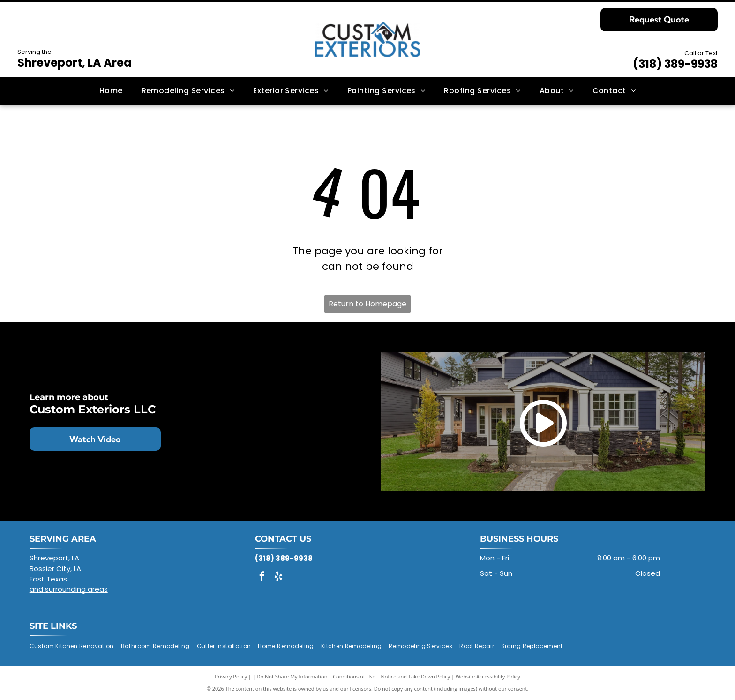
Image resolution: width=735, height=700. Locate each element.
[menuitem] (111, 91)
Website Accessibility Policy (488, 676)
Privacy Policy (231, 676)
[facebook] (262, 577)
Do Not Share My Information (292, 676)
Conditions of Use (354, 676)
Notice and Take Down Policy (416, 676)
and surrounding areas (69, 589)
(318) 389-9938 (675, 64)
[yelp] (278, 577)
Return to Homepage (367, 304)
